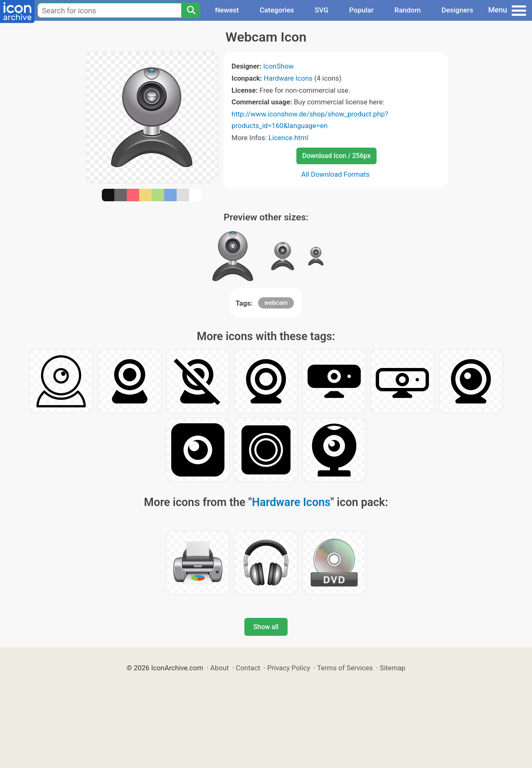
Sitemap (393, 668)
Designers (457, 10)
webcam (276, 303)
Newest (227, 10)
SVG (321, 10)
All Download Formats (336, 174)
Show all (266, 627)
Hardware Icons (288, 78)
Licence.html (288, 138)
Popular (361, 10)
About (220, 668)
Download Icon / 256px (336, 156)
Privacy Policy (289, 668)
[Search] (191, 10)
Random (408, 10)
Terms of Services (345, 668)
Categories (277, 10)
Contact (248, 668)
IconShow (278, 66)
